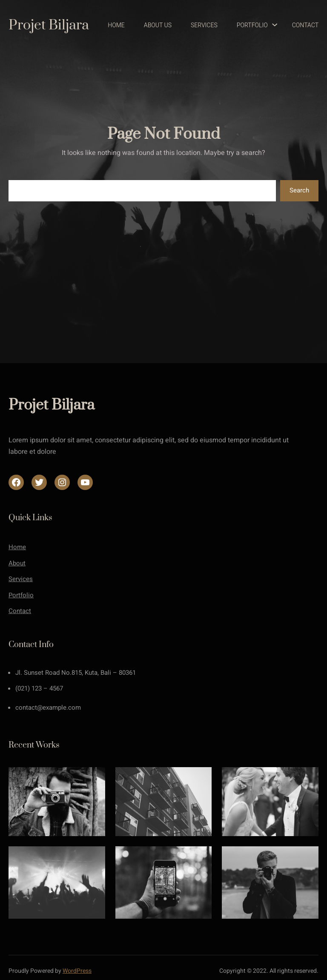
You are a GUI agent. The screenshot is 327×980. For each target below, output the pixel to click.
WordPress (77, 971)
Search (299, 190)
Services (21, 579)
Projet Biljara (49, 25)
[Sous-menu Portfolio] (271, 26)
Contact (20, 611)
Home (17, 547)
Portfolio (21, 595)
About (17, 563)
